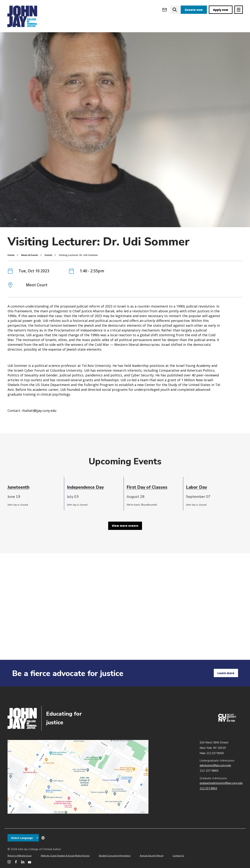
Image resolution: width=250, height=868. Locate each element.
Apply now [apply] (221, 10)
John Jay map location (78, 777)
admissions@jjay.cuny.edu (215, 765)
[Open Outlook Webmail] (165, 10)
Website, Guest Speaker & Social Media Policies (65, 856)
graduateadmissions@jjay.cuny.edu (221, 783)
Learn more (226, 673)
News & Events (30, 276)
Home (11, 276)
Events (48, 276)
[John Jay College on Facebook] (16, 862)
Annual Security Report (152, 856)
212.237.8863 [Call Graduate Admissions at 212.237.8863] (208, 788)
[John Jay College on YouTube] (30, 862)
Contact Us (178, 856)
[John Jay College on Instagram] (9, 862)
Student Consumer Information (115, 856)
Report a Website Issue (19, 856)
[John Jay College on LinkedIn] (23, 862)
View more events (125, 547)
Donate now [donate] (194, 10)
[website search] (175, 10)
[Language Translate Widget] (23, 838)
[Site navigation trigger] (239, 10)
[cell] (34, 509)
